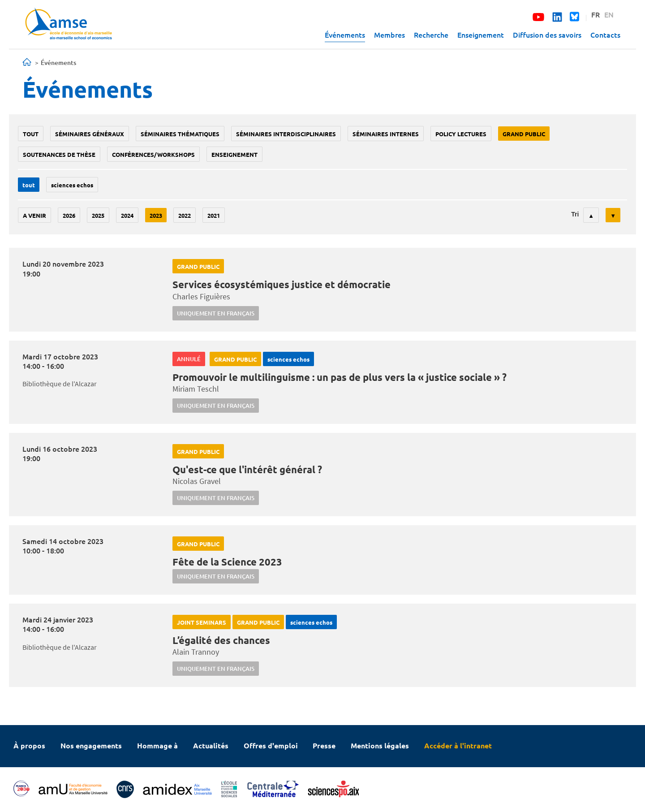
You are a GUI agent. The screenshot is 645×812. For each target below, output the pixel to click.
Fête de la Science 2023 (227, 562)
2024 (127, 215)
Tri (575, 214)
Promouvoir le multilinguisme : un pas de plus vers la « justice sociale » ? (340, 377)
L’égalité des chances (221, 640)
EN (609, 14)
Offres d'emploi (271, 745)
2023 (156, 215)
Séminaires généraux (90, 134)
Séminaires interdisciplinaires (286, 134)
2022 (185, 215)
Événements (345, 35)
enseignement (234, 154)
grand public (524, 134)
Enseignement (481, 35)
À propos (29, 745)
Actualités (211, 745)
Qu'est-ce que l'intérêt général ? (247, 469)
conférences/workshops (153, 154)
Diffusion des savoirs (547, 35)
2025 (98, 215)
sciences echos (72, 185)
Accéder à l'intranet (458, 745)
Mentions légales (380, 745)
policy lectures (461, 134)
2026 (69, 215)
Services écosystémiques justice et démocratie (282, 284)
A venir (34, 215)
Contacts (605, 35)
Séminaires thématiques (180, 134)
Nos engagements (91, 745)
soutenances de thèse (59, 154)
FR (596, 14)
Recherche (431, 35)
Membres (389, 35)
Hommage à (157, 745)
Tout (31, 134)
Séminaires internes (386, 134)
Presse (324, 745)
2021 (214, 215)
